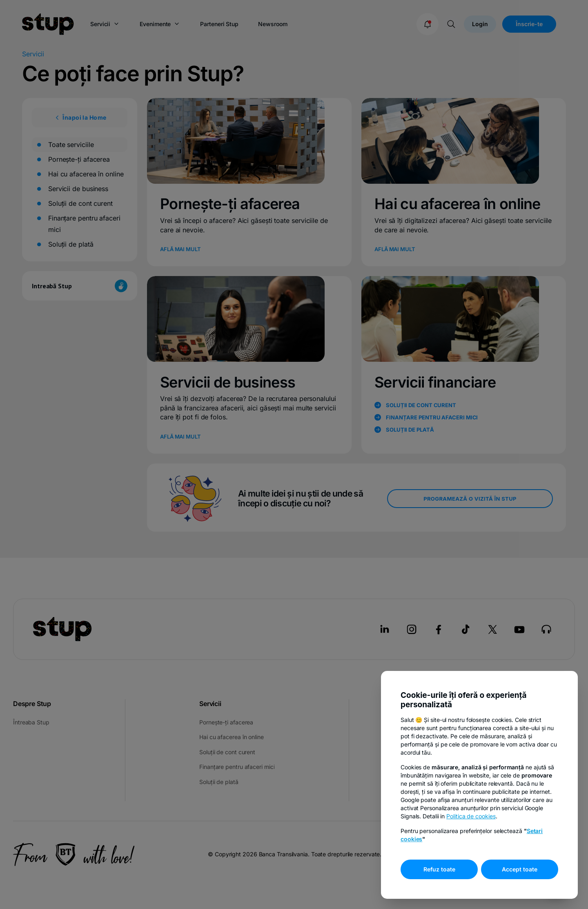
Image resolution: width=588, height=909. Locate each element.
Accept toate (520, 869)
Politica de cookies (471, 816)
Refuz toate (439, 869)
